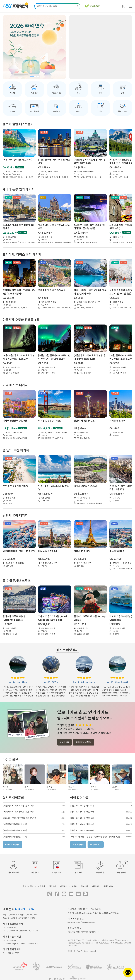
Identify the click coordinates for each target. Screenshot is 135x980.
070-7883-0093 (32, 915)
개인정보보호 (109, 886)
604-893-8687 (25, 909)
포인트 (74, 886)
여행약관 (96, 886)
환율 (74, 922)
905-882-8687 (12, 940)
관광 (69, 922)
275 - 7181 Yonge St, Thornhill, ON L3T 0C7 (20, 943)
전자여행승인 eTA (89, 922)
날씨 (79, 922)
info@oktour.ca (108, 940)
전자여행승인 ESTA (89, 932)
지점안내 (41, 886)
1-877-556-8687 (13, 915)
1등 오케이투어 (27, 886)
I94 (99, 932)
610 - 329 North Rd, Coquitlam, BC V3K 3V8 (20, 931)
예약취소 (64, 886)
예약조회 (52, 886)
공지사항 (84, 886)
